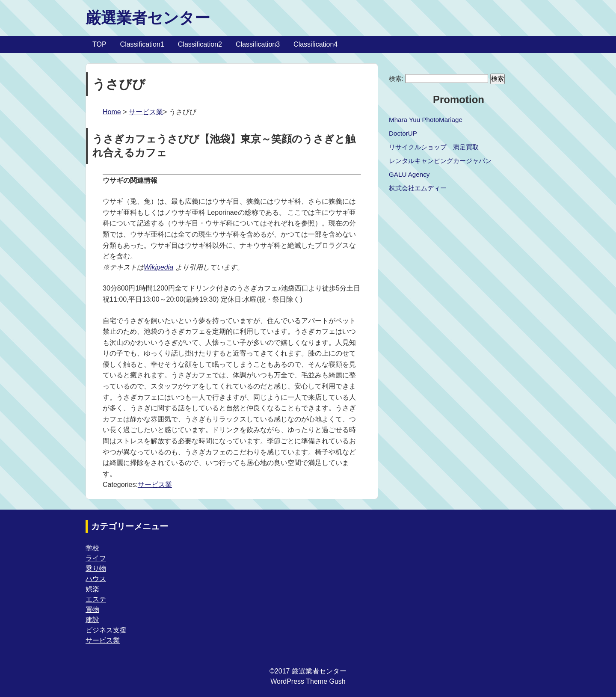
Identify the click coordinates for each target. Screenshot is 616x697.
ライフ (96, 558)
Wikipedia (158, 267)
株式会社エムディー (418, 188)
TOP (99, 44)
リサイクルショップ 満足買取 (434, 147)
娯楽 (92, 589)
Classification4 (315, 44)
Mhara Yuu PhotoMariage (426, 120)
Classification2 (200, 44)
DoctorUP (403, 133)
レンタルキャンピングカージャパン (440, 161)
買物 (92, 610)
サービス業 (146, 112)
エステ (96, 599)
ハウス (96, 579)
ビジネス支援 (106, 630)
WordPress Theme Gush (308, 681)
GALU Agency (409, 174)
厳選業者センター (148, 18)
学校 (92, 548)
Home (112, 112)
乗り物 (96, 568)
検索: (396, 79)
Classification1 (142, 44)
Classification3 (258, 44)
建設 (92, 620)
